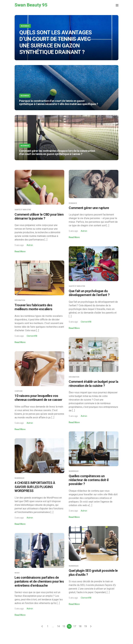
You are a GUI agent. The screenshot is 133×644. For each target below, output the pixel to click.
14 (58, 626)
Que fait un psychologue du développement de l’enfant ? (89, 293)
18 (80, 626)
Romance (73, 203)
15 (64, 626)
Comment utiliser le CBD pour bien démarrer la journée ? (39, 216)
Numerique (74, 471)
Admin (30, 245)
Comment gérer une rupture (89, 208)
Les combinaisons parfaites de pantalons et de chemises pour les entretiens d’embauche (39, 582)
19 (85, 626)
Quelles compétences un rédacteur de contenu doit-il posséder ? (89, 480)
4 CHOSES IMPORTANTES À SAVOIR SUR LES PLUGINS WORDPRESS (35, 487)
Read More (20, 251)
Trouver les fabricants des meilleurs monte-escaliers (33, 307)
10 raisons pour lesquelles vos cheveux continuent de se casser (38, 398)
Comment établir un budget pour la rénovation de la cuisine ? (93, 384)
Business (25, 26)
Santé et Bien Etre (23, 210)
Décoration (20, 300)
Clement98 (86, 322)
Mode (17, 573)
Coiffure (19, 391)
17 (75, 626)
